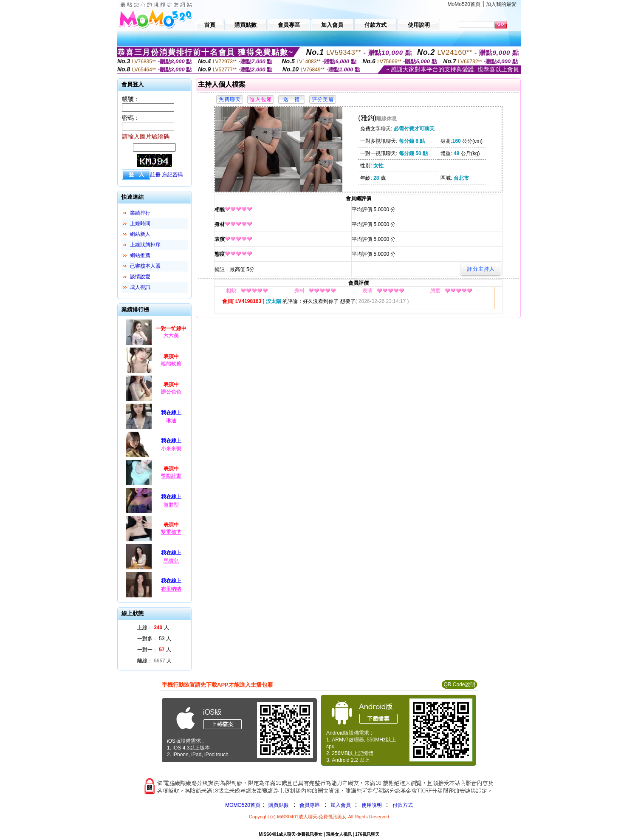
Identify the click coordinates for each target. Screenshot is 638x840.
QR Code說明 (459, 684)
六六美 (171, 336)
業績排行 (140, 213)
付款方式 (403, 805)
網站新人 (140, 234)
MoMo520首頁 (464, 4)
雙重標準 (171, 532)
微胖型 (171, 505)
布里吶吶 (171, 589)
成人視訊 (140, 287)
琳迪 (171, 421)
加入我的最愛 (501, 4)
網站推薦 (140, 255)
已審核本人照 (145, 266)
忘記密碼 (172, 175)
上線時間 (140, 223)
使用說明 (372, 805)
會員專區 (310, 805)
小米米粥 (171, 449)
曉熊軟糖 (171, 364)
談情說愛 (140, 277)
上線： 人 (153, 628)
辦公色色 (171, 392)
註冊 (155, 175)
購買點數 (278, 805)
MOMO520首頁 (243, 805)
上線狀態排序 (145, 245)
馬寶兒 (171, 561)
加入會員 (341, 805)
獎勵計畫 (171, 476)
